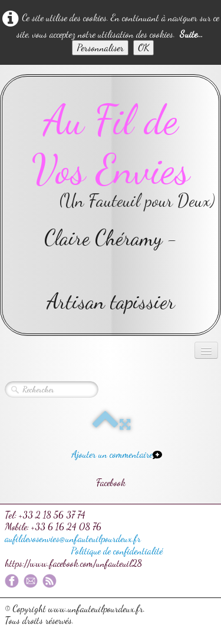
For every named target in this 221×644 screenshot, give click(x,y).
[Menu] (206, 350)
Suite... (191, 34)
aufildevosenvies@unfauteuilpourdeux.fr (73, 538)
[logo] (111, 205)
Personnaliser (100, 47)
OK (144, 47)
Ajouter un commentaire (112, 454)
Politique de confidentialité (117, 551)
